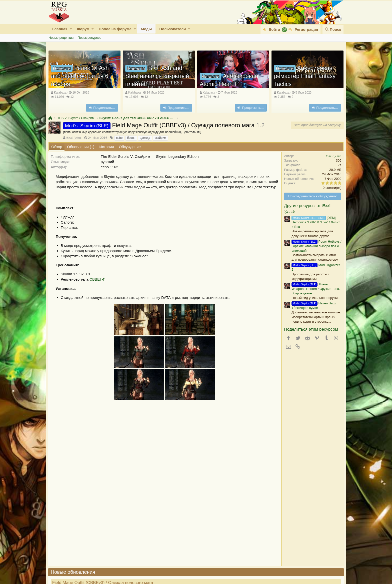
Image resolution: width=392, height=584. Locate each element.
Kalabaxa (60, 93)
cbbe (119, 138)
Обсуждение (130, 147)
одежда (145, 138)
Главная (60, 29)
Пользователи (172, 29)
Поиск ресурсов (89, 38)
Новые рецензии (61, 38)
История (106, 147)
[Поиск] (333, 29)
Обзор (57, 147)
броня (131, 138)
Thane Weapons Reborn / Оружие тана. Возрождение (315, 289)
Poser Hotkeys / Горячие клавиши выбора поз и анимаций (316, 246)
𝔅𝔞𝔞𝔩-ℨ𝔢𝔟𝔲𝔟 (74, 138)
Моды (146, 29)
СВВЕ (95, 279)
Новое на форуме (115, 29)
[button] (71, 29)
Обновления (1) (81, 147)
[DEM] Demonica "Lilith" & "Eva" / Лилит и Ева (315, 222)
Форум (83, 29)
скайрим (160, 138)
